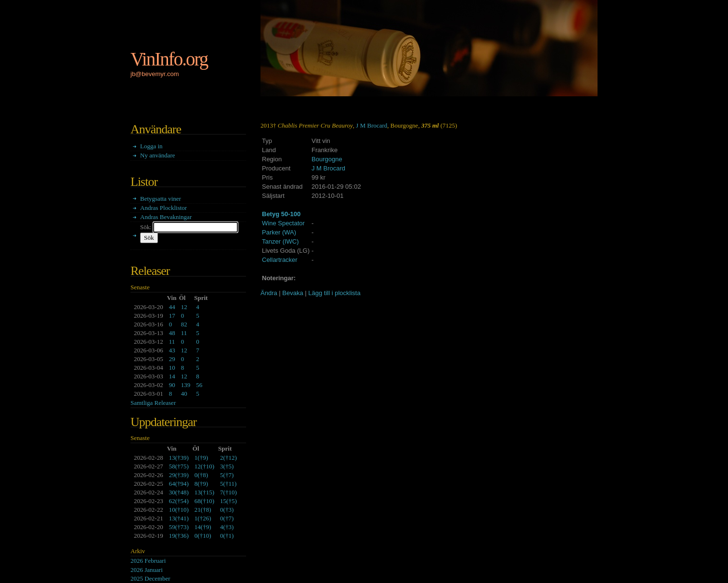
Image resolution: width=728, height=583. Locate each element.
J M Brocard (371, 125)
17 (172, 316)
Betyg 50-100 (281, 214)
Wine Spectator (283, 223)
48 (172, 333)
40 (184, 394)
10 (172, 368)
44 (172, 307)
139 (186, 385)
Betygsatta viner (161, 199)
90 (172, 385)
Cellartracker (280, 260)
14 (172, 376)
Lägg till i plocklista (334, 293)
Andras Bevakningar (166, 217)
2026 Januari (147, 570)
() (179, 458)
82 (184, 324)
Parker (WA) (279, 232)
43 (172, 350)
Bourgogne (327, 159)
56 (199, 385)
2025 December (150, 578)
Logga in (151, 146)
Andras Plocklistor (163, 208)
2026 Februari (148, 561)
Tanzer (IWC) (280, 241)
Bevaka (292, 293)
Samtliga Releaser (153, 403)
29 (172, 359)
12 (184, 307)
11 (184, 333)
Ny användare (158, 155)
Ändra (269, 293)
